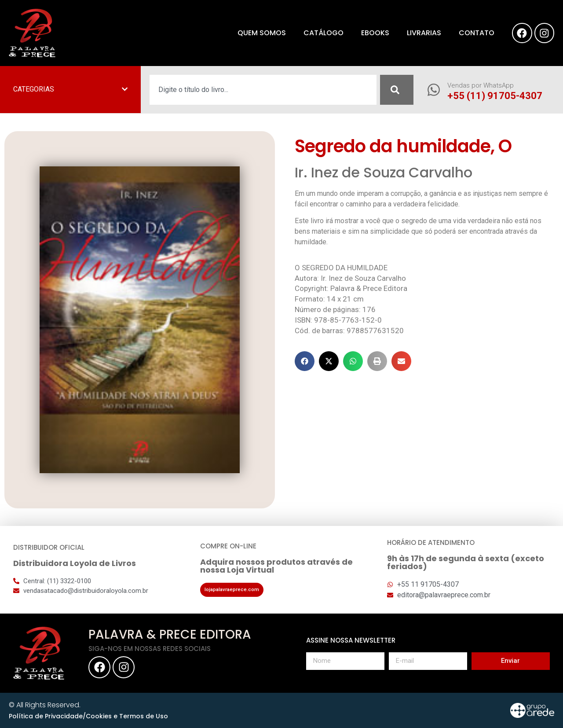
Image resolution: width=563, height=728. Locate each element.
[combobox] (263, 90)
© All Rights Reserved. (45, 705)
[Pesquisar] (397, 90)
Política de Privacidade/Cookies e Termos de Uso (88, 716)
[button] (305, 361)
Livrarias (420, 33)
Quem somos (258, 33)
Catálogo (320, 33)
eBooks (371, 33)
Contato (473, 33)
